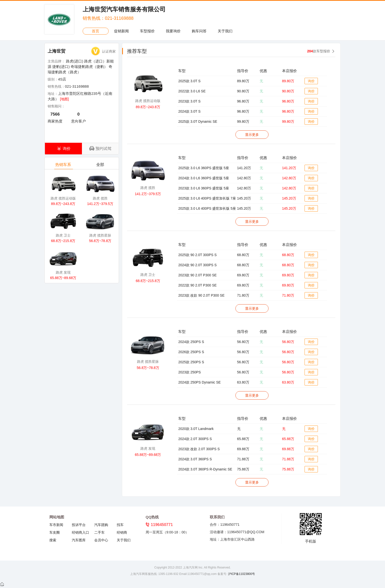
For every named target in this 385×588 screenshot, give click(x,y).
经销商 (122, 532)
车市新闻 (56, 525)
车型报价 (147, 31)
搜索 (53, 540)
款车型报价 (319, 51)
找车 (120, 525)
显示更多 (252, 135)
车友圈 (55, 532)
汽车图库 (79, 540)
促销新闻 (121, 31)
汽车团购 (101, 525)
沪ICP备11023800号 (241, 574)
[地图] (64, 99)
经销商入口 (80, 532)
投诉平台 (79, 525)
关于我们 (225, 31)
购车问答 (199, 31)
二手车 (99, 532)
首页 (96, 31)
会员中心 (101, 540)
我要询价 (173, 31)
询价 (311, 81)
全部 (101, 166)
